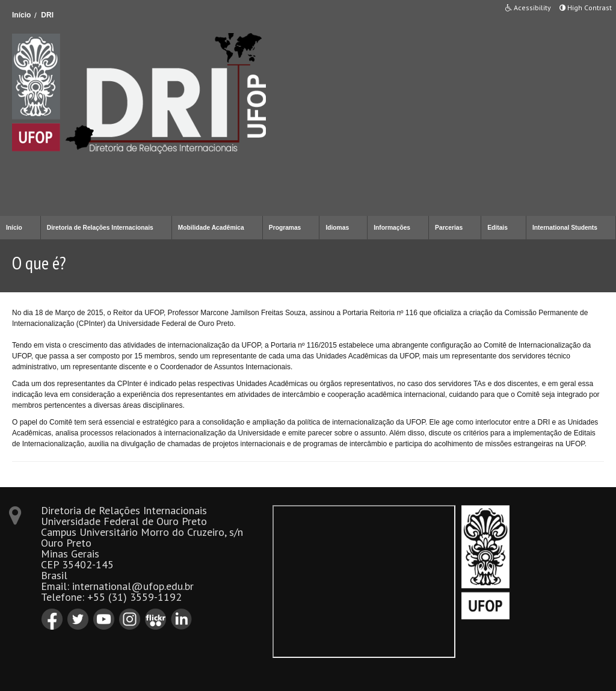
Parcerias (449, 228)
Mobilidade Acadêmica (211, 228)
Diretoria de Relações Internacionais (100, 228)
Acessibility (528, 8)
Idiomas (337, 228)
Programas (285, 228)
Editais (497, 228)
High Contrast (586, 8)
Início (21, 15)
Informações (392, 228)
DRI (47, 15)
